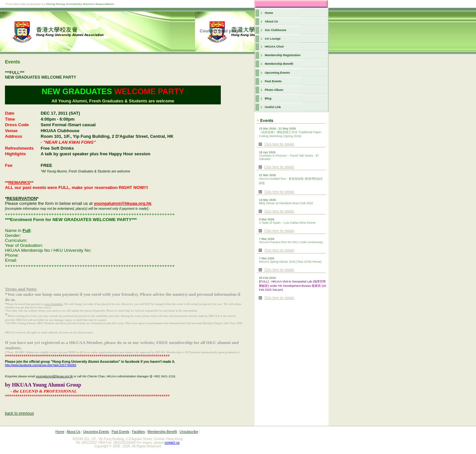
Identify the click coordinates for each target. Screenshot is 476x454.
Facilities (138, 432)
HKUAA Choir (274, 47)
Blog (268, 98)
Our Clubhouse (276, 30)
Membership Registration (283, 55)
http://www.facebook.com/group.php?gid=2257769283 (40, 365)
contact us (172, 443)
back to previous (19, 413)
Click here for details (279, 144)
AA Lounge (273, 39)
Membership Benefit (279, 64)
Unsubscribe (189, 432)
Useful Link (273, 107)
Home (269, 13)
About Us (271, 21)
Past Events (273, 81)
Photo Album (274, 90)
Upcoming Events (277, 73)
